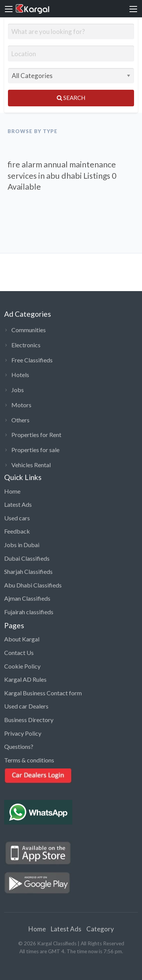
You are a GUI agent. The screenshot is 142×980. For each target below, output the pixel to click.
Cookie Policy (22, 666)
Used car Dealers (26, 706)
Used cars (17, 518)
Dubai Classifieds (27, 558)
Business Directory (29, 720)
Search (71, 98)
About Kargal (22, 639)
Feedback (17, 531)
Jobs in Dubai (22, 545)
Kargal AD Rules (25, 679)
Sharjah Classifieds (28, 571)
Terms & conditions (29, 760)
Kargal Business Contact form (43, 693)
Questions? (19, 746)
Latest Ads (18, 504)
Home (12, 491)
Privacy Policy (23, 733)
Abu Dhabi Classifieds (33, 585)
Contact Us (19, 653)
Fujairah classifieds (29, 612)
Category (100, 929)
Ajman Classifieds (27, 598)
